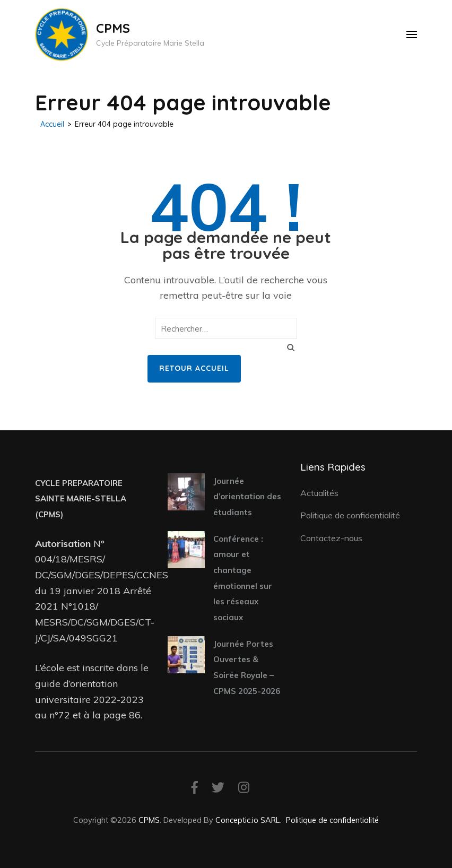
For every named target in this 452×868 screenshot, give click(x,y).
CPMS (113, 28)
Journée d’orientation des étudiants (247, 497)
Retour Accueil (194, 368)
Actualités (319, 493)
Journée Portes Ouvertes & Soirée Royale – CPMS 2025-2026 (247, 667)
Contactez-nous (331, 538)
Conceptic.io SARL (247, 820)
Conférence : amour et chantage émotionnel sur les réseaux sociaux (243, 578)
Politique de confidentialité (350, 515)
